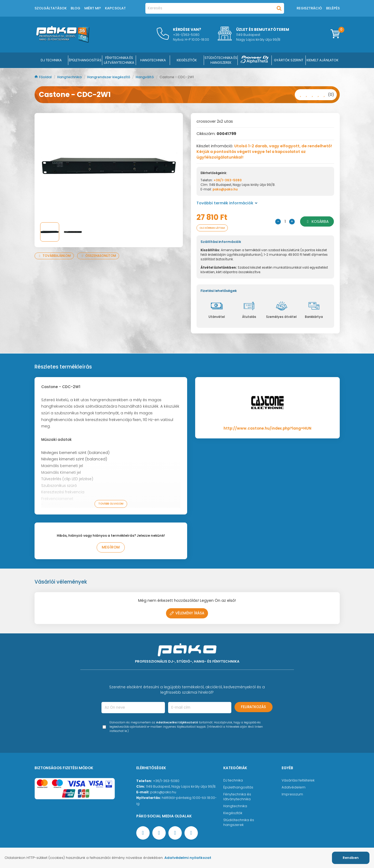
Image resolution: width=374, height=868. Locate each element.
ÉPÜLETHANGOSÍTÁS (85, 60)
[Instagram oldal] (175, 833)
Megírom (111, 548)
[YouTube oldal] (159, 833)
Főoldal (44, 77)
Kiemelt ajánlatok (322, 60)
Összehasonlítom (98, 256)
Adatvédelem (294, 788)
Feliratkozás (253, 707)
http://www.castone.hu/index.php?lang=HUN (267, 429)
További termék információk (227, 203)
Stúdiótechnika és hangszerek (239, 823)
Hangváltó (145, 77)
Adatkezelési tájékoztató (177, 723)
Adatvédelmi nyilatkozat (188, 858)
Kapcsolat (115, 8)
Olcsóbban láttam (215, 228)
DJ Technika (51, 60)
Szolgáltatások (51, 8)
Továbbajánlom (54, 256)
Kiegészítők (233, 813)
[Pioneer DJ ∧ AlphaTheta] (255, 60)
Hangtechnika (70, 77)
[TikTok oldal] (191, 833)
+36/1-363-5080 (228, 180)
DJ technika (233, 781)
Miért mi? (93, 8)
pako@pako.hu (225, 189)
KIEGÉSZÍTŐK (187, 60)
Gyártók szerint (289, 60)
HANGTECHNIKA (153, 60)
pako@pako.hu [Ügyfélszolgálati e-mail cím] (163, 793)
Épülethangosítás (238, 788)
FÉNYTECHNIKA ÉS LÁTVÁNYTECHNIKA (119, 60)
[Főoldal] (63, 41)
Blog (75, 8)
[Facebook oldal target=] (143, 833)
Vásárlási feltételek (298, 781)
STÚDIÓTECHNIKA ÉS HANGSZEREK (221, 60)
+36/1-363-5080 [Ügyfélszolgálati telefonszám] (166, 781)
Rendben (351, 858)
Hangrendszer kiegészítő (109, 77)
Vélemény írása (187, 614)
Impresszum (292, 795)
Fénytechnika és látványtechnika (237, 797)
